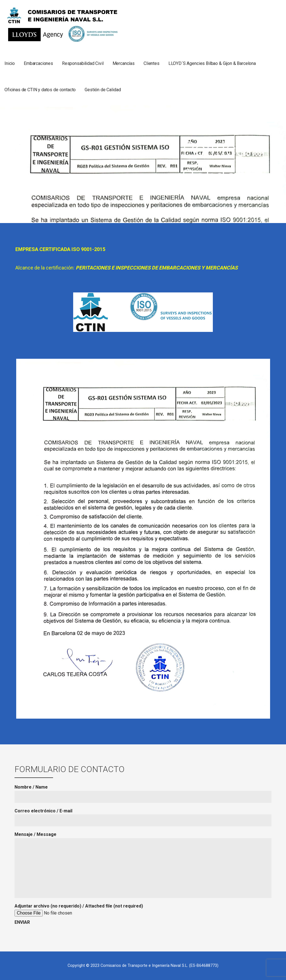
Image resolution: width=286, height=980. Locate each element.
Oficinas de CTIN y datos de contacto (40, 90)
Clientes (152, 63)
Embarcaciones (38, 63)
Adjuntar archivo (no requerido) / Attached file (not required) (79, 914)
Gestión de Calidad (103, 90)
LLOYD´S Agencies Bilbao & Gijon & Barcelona (212, 63)
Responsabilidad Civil (83, 63)
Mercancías (124, 63)
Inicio (10, 63)
